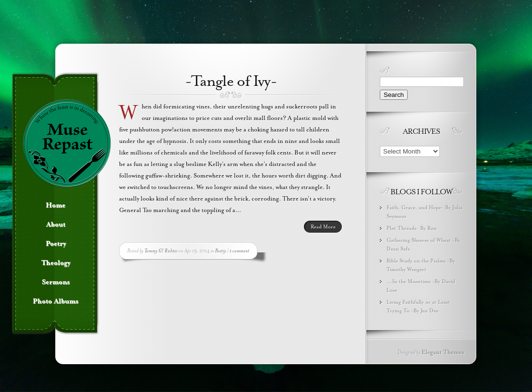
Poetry (221, 251)
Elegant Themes (443, 352)
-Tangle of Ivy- (231, 81)
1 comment (239, 251)
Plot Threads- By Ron (412, 228)
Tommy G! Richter (161, 251)
